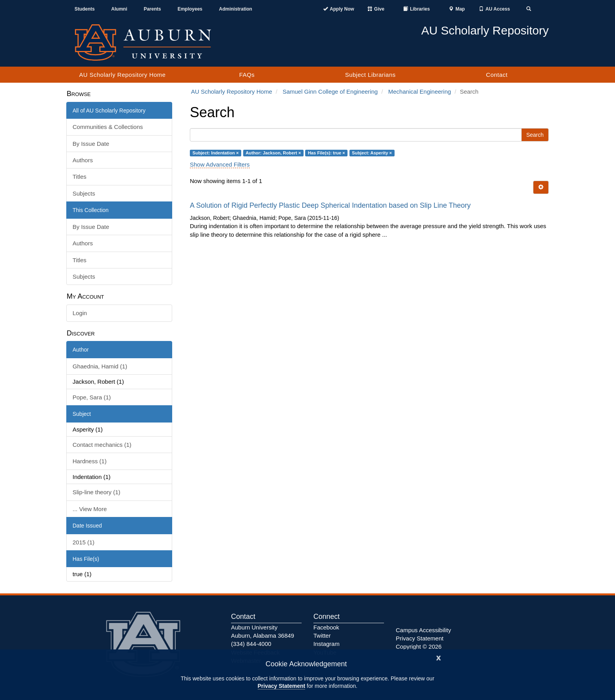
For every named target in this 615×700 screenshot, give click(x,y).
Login (80, 313)
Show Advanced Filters (220, 164)
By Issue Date (91, 144)
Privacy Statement (281, 686)
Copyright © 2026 (419, 647)
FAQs (247, 75)
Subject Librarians (370, 75)
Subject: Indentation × (216, 153)
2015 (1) (84, 542)
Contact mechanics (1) (102, 445)
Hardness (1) (90, 461)
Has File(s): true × (327, 153)
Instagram (327, 644)
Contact (497, 75)
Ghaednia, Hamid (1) (100, 366)
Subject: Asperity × (372, 153)
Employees (190, 9)
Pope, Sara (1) (92, 397)
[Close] (439, 657)
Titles (79, 177)
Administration (236, 9)
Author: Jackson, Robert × (273, 153)
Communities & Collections (108, 127)
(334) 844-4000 (251, 644)
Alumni (119, 9)
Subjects (84, 193)
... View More (90, 509)
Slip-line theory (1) (96, 492)
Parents (152, 9)
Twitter (322, 636)
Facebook (326, 627)
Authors (83, 160)
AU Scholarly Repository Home (123, 75)
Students (85, 9)
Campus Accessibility (423, 630)
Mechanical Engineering (420, 92)
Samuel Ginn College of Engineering (330, 92)
